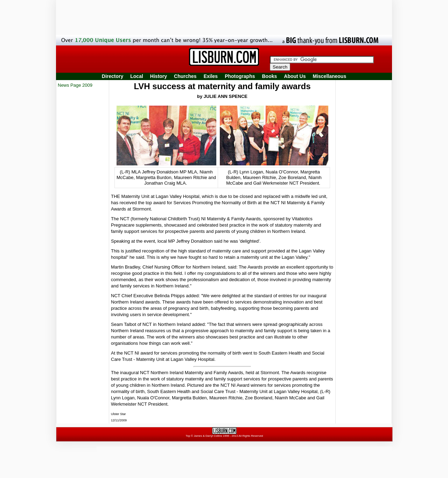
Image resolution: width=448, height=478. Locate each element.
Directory (113, 76)
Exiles (211, 76)
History (159, 76)
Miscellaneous (330, 76)
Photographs (240, 76)
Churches (185, 76)
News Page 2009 (75, 85)
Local (137, 76)
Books (269, 76)
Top (188, 436)
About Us (295, 76)
